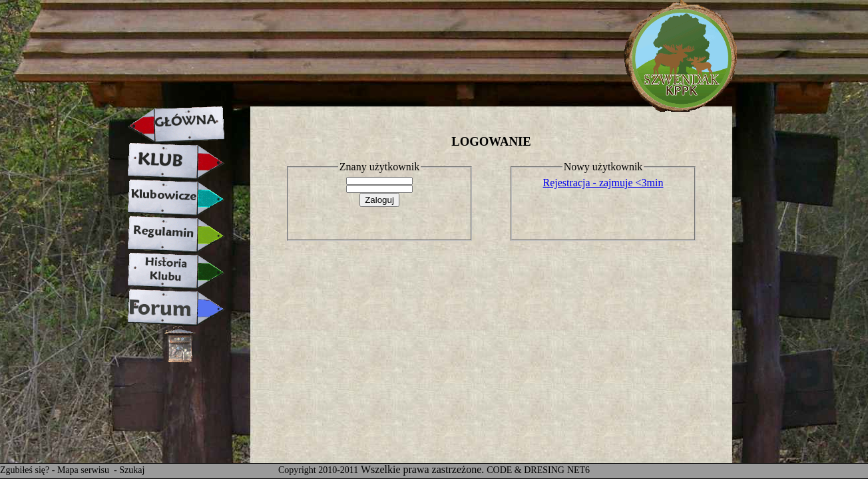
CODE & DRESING (526, 470)
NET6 (578, 470)
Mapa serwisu (85, 470)
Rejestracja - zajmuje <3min (603, 183)
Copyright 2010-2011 (318, 470)
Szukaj (132, 470)
